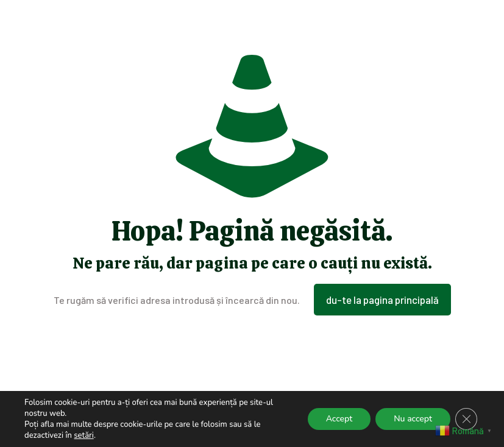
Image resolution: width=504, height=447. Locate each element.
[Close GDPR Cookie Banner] (466, 419)
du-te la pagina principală (382, 300)
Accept (339, 419)
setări (84, 435)
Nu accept (413, 419)
